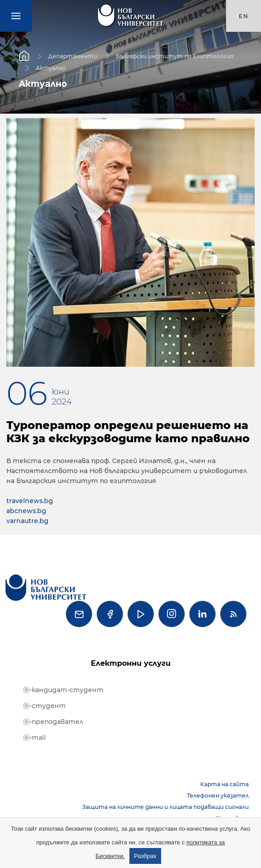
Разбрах (145, 856)
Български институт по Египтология (175, 56)
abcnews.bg (26, 511)
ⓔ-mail (34, 738)
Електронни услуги (131, 663)
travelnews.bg (30, 501)
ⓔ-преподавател (53, 722)
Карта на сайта (224, 784)
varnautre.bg (27, 521)
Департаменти (73, 56)
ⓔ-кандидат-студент (63, 690)
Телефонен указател (218, 796)
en (244, 16)
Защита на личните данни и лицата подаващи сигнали (165, 807)
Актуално (51, 67)
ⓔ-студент (44, 706)
